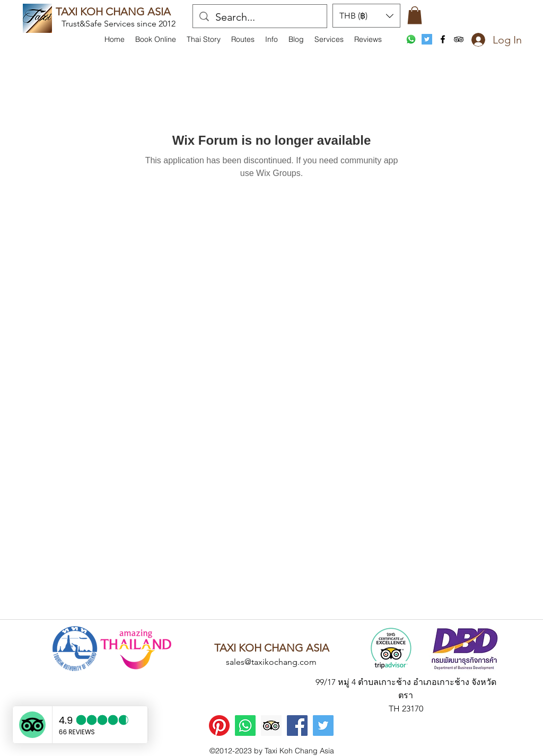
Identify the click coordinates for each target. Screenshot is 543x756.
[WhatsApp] (411, 39)
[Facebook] (297, 726)
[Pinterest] (219, 726)
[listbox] (366, 16)
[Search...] (260, 17)
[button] (271, 39)
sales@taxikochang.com (271, 662)
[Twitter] (323, 726)
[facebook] (443, 39)
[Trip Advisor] (271, 726)
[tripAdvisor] (459, 39)
